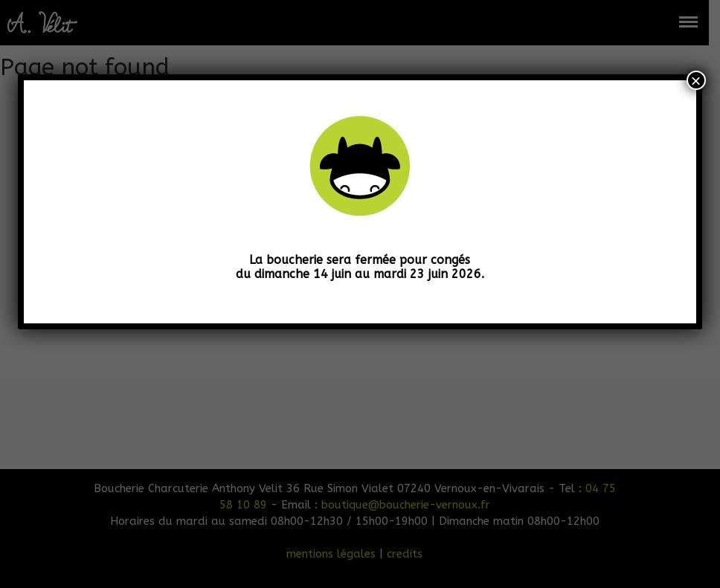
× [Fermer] (696, 80)
